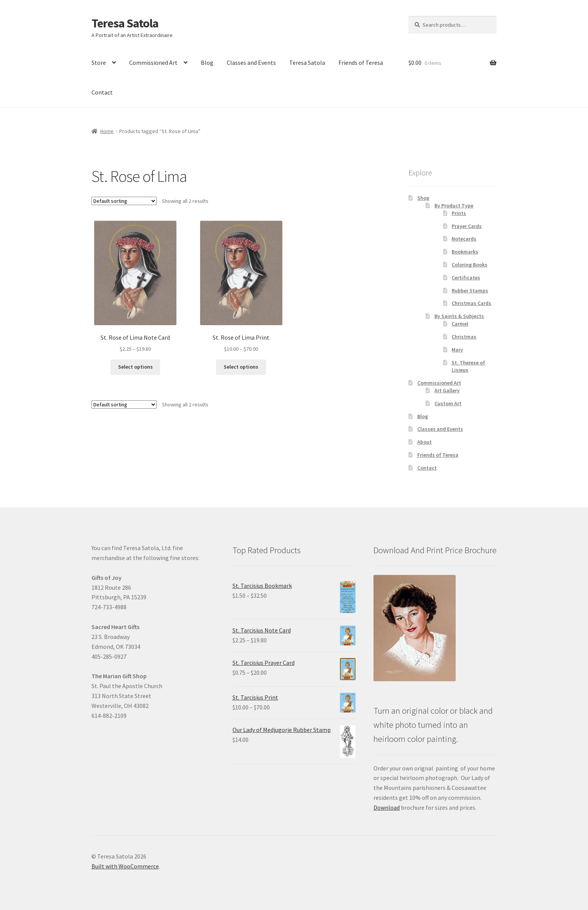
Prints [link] (459, 213)
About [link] (425, 442)
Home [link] (107, 131)
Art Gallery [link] (447, 390)
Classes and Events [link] (251, 63)
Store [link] (99, 63)
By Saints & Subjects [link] (459, 316)
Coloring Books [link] (469, 265)
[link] (135, 287)
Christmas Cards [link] (471, 303)
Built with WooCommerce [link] (125, 866)
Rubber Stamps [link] (470, 290)
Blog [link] (207, 63)
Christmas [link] (464, 337)
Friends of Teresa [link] (361, 63)
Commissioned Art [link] (153, 63)
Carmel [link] (460, 324)
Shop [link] (423, 198)
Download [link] (387, 807)
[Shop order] (124, 201)
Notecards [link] (464, 239)
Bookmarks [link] (465, 252)
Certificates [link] (466, 278)
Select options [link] (135, 367)
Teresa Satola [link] (125, 23)
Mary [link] (457, 350)
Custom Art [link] (448, 403)
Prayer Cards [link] (467, 226)
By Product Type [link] (454, 205)
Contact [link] (102, 92)
